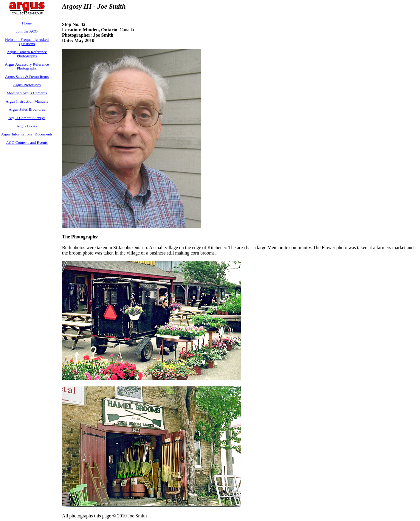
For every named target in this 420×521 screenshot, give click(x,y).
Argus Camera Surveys (27, 118)
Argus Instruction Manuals (27, 101)
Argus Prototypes (27, 85)
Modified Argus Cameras (27, 93)
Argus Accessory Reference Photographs (27, 66)
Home (27, 23)
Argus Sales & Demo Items (27, 77)
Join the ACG (27, 31)
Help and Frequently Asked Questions (27, 42)
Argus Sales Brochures (27, 109)
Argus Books (27, 126)
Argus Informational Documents (27, 134)
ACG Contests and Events (27, 142)
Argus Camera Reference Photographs (27, 54)
